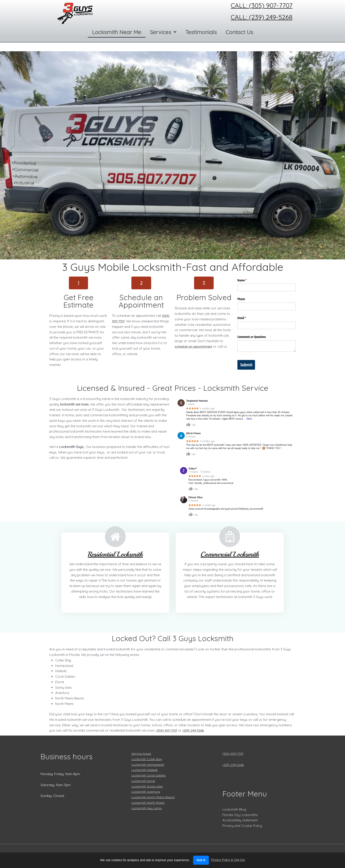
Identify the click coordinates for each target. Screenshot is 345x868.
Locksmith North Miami (149, 803)
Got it (201, 860)
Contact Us (239, 32)
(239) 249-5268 (196, 730)
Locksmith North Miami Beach (154, 797)
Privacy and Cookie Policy (242, 826)
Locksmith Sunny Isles (148, 786)
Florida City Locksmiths (240, 815)
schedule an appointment (194, 346)
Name (247, 280)
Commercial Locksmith (230, 553)
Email (247, 318)
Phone (241, 299)
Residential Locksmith (115, 553)
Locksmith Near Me (117, 32)
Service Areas (142, 753)
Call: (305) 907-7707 (262, 5)
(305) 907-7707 (234, 753)
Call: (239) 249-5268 (262, 17)
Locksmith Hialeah (145, 770)
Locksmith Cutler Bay (148, 759)
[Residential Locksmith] (115, 537)
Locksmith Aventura (147, 792)
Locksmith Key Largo (148, 808)
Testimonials (201, 32)
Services (163, 32)
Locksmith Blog (234, 809)
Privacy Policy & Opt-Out (228, 860)
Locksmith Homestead (149, 764)
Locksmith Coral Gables (150, 775)
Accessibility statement (240, 820)
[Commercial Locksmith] (230, 537)
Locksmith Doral (144, 781)
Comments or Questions (252, 337)
